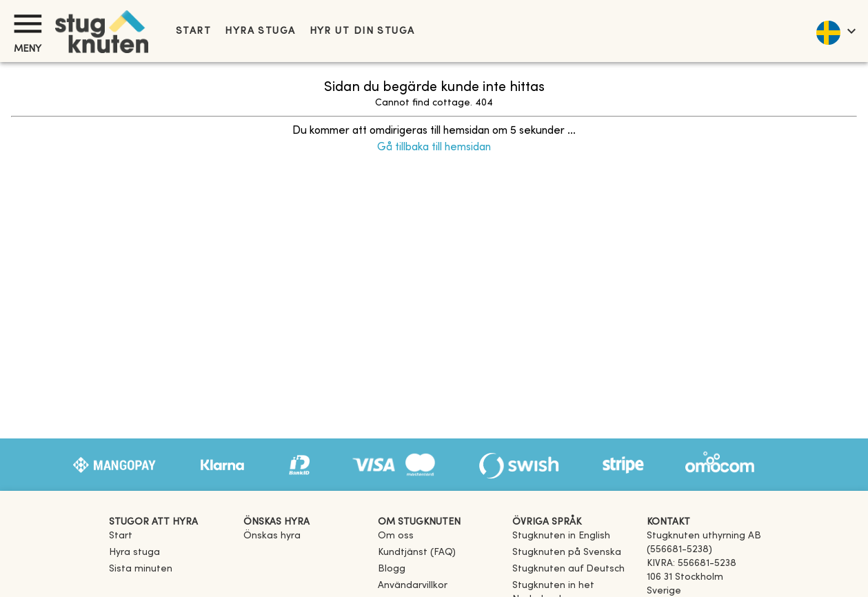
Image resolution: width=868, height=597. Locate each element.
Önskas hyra (272, 536)
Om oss (396, 536)
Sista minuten (141, 569)
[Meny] (28, 24)
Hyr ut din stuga (362, 31)
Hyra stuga (260, 31)
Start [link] (193, 31)
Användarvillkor (413, 586)
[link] (561, 536)
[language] (835, 31)
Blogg (392, 569)
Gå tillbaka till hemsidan (434, 148)
